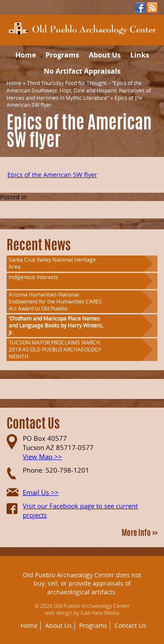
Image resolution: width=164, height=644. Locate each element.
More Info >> (140, 534)
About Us (105, 55)
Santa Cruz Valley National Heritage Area (52, 263)
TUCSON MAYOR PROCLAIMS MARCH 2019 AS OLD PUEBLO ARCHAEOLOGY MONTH (55, 349)
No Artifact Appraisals (82, 71)
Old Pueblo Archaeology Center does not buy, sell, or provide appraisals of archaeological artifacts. (82, 583)
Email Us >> (41, 492)
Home (26, 55)
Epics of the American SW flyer (52, 175)
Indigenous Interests (33, 277)
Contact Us (130, 625)
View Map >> (42, 457)
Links (140, 55)
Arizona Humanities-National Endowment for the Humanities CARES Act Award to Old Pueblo (55, 302)
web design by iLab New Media (82, 613)
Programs (62, 55)
